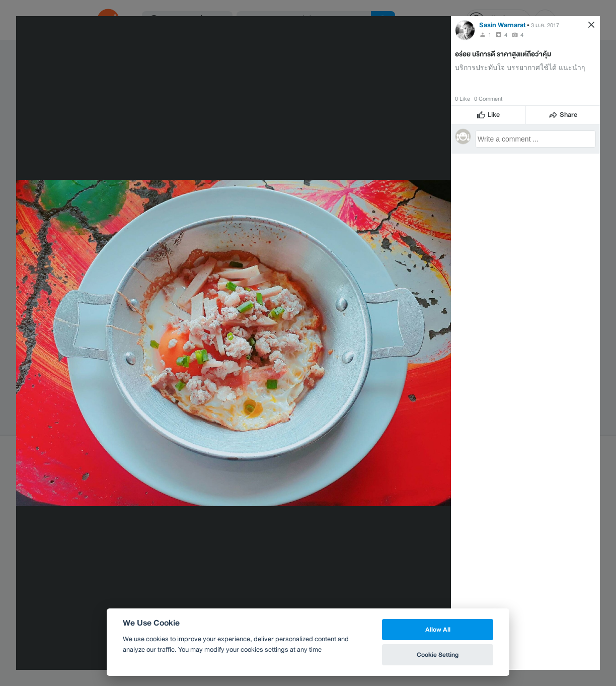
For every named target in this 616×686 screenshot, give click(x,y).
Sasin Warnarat (502, 25)
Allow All (438, 629)
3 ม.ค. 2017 (545, 25)
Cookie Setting (438, 655)
